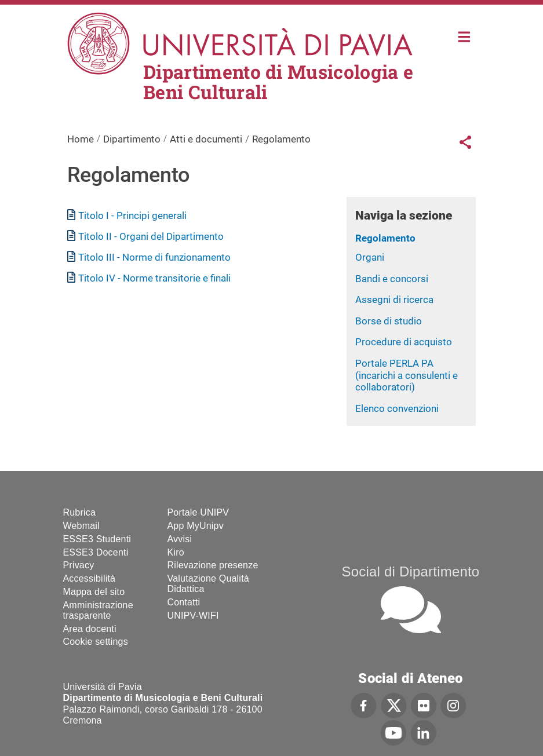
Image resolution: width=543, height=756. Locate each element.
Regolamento (385, 238)
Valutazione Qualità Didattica (208, 584)
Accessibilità (90, 578)
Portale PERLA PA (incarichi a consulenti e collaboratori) (407, 375)
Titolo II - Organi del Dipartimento (151, 236)
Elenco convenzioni (397, 408)
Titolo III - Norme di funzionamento (154, 257)
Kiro (176, 552)
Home (464, 36)
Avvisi (180, 539)
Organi (370, 257)
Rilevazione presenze (213, 565)
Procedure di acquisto (404, 342)
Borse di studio (389, 321)
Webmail (81, 526)
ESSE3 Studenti (97, 539)
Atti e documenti (206, 139)
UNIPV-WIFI (193, 616)
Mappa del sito (94, 592)
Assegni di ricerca (394, 300)
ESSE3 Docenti (96, 552)
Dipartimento (132, 139)
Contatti (184, 602)
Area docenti (90, 629)
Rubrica (80, 512)
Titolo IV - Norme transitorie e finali (154, 278)
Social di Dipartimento (411, 571)
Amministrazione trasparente (98, 610)
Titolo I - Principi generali (132, 216)
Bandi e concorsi (392, 279)
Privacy (79, 565)
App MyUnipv (196, 526)
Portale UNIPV (198, 512)
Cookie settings (96, 642)
